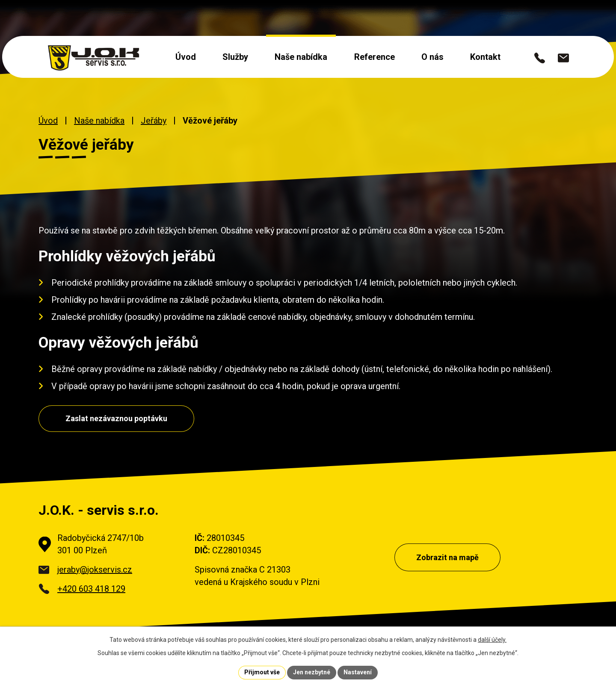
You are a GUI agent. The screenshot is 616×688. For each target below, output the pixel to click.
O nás (432, 57)
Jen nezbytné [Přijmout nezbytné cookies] (312, 672)
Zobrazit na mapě (447, 557)
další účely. (492, 640)
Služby (235, 57)
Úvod (186, 57)
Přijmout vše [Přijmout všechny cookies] (262, 672)
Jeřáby (154, 121)
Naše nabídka (301, 57)
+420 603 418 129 (91, 589)
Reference (375, 57)
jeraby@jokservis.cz (95, 570)
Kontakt (485, 57)
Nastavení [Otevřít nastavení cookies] (358, 672)
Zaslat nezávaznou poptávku (116, 418)
